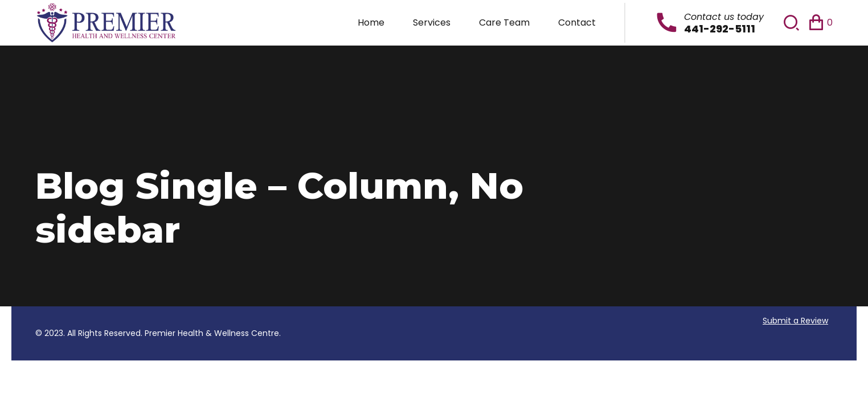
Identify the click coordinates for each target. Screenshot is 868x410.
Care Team (504, 22)
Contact (577, 22)
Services (432, 22)
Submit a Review (795, 321)
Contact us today (724, 17)
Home (371, 22)
